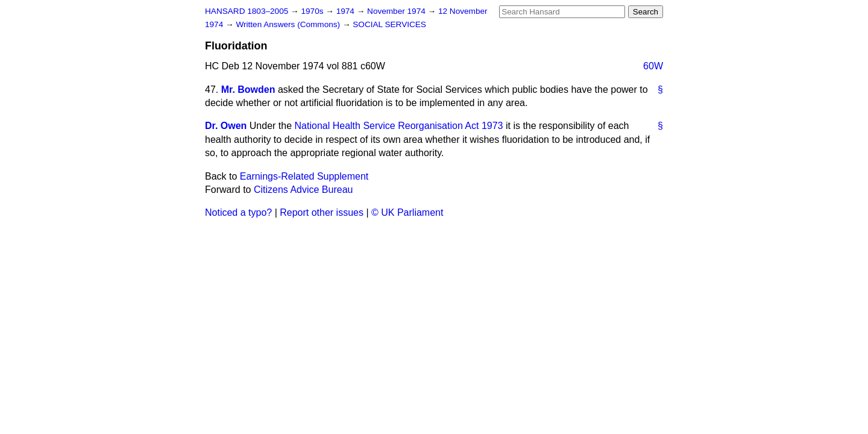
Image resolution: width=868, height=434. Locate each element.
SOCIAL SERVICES (389, 24)
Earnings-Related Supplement (304, 176)
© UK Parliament (407, 212)
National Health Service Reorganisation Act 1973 (399, 126)
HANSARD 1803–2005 (247, 11)
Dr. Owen (226, 126)
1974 (347, 11)
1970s (313, 11)
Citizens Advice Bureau (303, 190)
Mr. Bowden (248, 90)
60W (653, 66)
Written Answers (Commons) (289, 24)
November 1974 (398, 11)
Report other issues (322, 212)
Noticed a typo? (238, 212)
